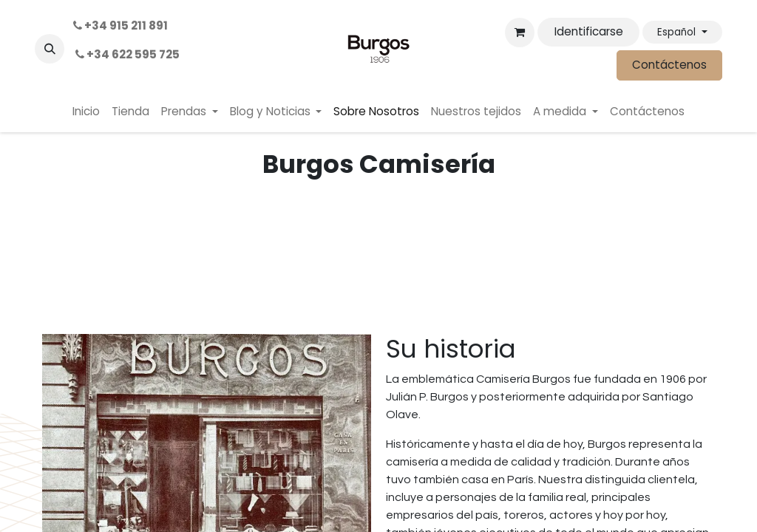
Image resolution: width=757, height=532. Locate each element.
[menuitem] (86, 112)
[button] (50, 49)
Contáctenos (669, 65)
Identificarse (589, 31)
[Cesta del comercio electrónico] (520, 33)
